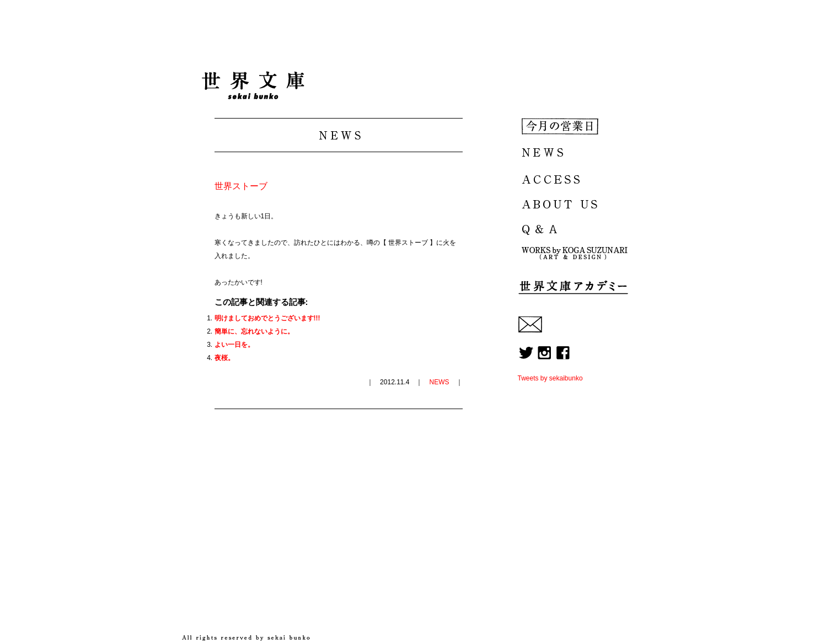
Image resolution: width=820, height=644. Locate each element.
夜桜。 (224, 358)
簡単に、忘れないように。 (254, 331)
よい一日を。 (234, 345)
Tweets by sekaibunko (550, 378)
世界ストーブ (241, 186)
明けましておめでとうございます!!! (267, 318)
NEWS (440, 382)
